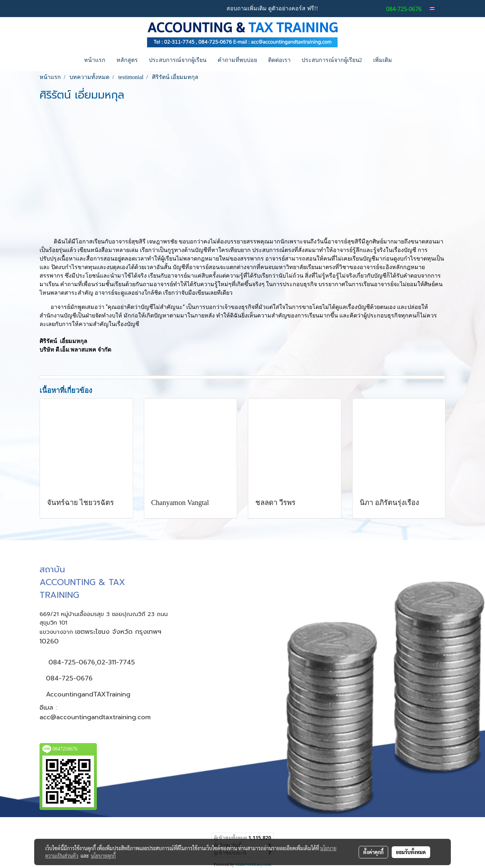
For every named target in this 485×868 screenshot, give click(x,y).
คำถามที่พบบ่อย (237, 60)
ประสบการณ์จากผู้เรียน (178, 60)
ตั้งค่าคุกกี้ (373, 852)
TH (435, 8)
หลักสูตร (127, 60)
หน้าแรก (95, 60)
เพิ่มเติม (383, 60)
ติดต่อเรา (279, 60)
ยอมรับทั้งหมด (411, 852)
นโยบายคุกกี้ (103, 856)
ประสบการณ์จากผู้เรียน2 (332, 60)
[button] (404, 60)
